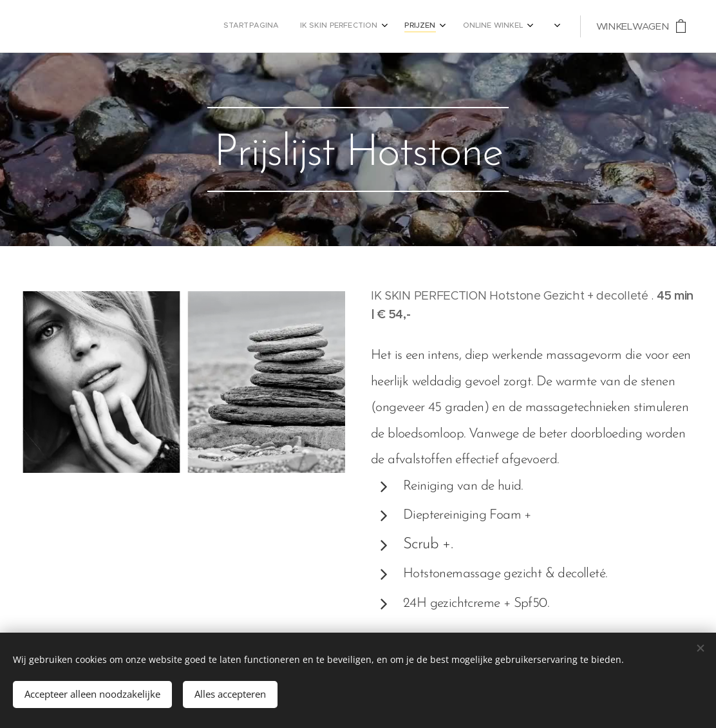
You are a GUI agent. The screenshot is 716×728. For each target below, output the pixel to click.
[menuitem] (432, 26)
